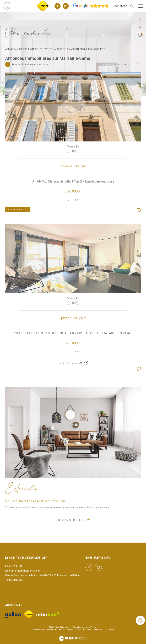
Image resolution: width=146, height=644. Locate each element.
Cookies (111, 630)
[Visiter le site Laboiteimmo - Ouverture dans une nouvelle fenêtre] (73, 636)
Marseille (60, 49)
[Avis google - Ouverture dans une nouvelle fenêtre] (91, 8)
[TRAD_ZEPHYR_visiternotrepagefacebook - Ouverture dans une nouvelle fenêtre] (58, 6)
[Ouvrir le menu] (140, 6)
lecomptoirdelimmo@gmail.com (23, 571)
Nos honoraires (39, 630)
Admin (78, 630)
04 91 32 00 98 (13, 566)
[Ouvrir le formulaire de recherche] (123, 6)
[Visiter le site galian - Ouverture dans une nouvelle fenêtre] (13, 614)
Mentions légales (66, 630)
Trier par (104, 64)
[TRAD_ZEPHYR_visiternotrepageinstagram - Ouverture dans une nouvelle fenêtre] (66, 6)
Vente (48, 49)
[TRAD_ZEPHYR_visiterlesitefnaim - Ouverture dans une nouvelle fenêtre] (43, 10)
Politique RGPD (99, 630)
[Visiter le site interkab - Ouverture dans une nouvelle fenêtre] (48, 614)
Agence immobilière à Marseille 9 (24, 49)
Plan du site (52, 630)
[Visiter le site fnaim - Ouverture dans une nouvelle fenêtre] (29, 614)
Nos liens (87, 630)
